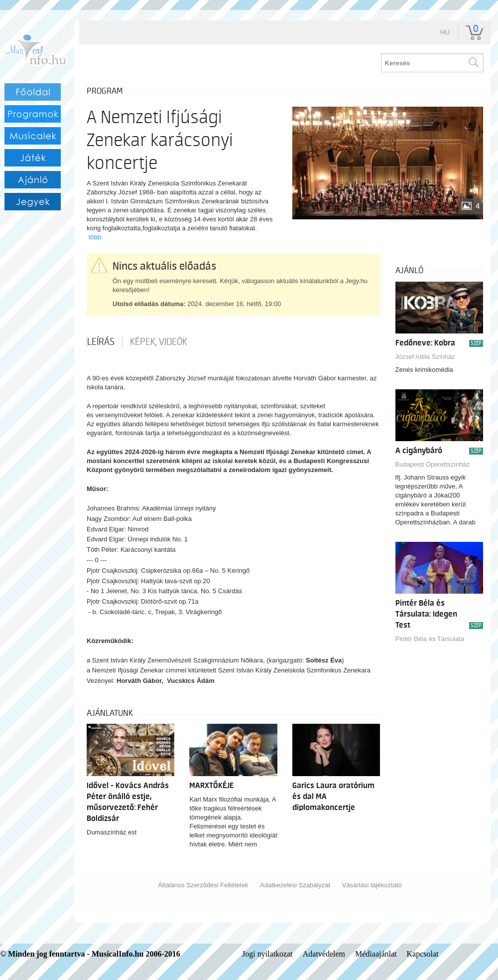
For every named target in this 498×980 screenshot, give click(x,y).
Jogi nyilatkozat (267, 954)
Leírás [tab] (101, 342)
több (95, 237)
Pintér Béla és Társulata (430, 639)
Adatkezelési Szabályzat (295, 885)
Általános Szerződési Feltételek (203, 885)
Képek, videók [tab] (159, 342)
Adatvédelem (324, 954)
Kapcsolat (423, 954)
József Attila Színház (425, 357)
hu (445, 32)
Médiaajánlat (376, 954)
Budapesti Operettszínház (433, 464)
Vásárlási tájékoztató (372, 885)
